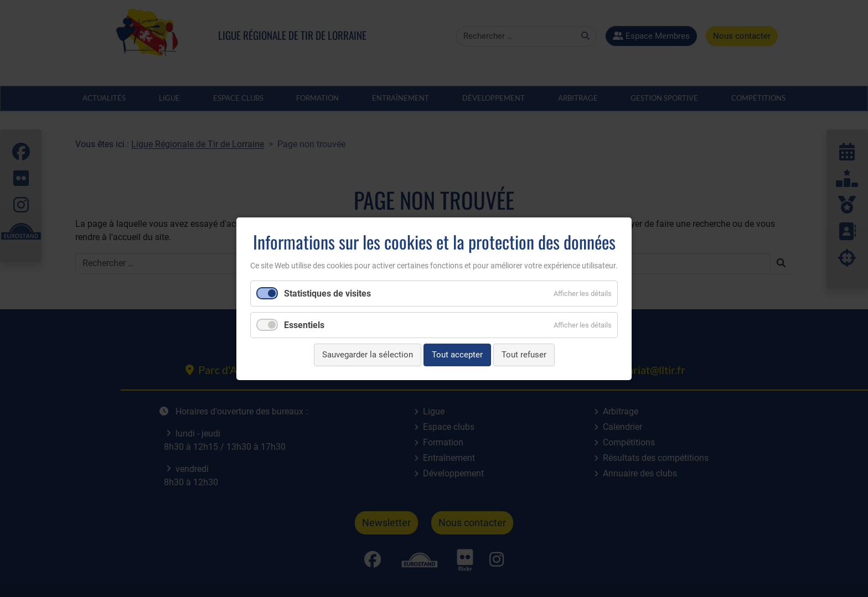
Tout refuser (524, 355)
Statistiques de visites (327, 294)
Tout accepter (457, 355)
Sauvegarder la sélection (368, 355)
